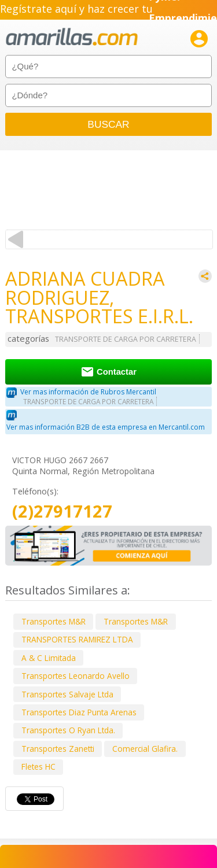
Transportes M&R (54, 621)
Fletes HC (38, 767)
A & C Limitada (49, 658)
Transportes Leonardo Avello (76, 676)
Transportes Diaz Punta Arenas (79, 712)
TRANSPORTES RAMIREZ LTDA (77, 639)
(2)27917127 (62, 511)
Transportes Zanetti (58, 749)
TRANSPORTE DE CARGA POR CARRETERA (126, 339)
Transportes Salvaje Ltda (67, 694)
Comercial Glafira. (145, 749)
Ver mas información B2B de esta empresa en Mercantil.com (106, 427)
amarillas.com (72, 37)
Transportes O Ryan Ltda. (68, 730)
